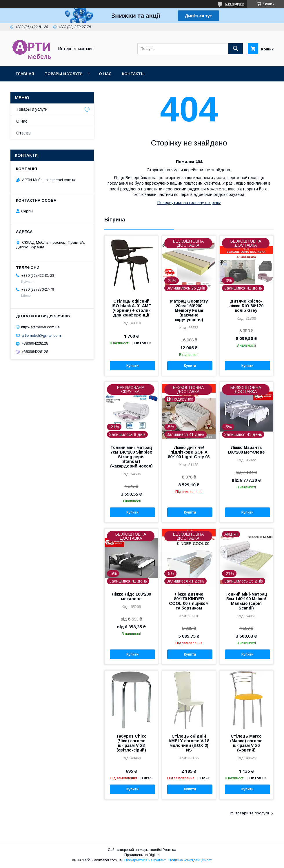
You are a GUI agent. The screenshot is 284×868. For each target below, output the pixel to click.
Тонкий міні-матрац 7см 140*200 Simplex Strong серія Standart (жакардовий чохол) (131, 457)
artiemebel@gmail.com (41, 335)
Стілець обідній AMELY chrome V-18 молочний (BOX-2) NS (189, 743)
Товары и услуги (64, 74)
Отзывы (24, 133)
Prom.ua (169, 850)
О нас (105, 74)
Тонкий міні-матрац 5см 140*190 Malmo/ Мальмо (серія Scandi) (246, 601)
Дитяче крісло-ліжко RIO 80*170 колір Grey (246, 306)
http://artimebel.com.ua (40, 327)
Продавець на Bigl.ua (142, 855)
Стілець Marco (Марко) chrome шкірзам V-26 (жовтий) (246, 743)
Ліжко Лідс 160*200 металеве (131, 596)
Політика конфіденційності (190, 860)
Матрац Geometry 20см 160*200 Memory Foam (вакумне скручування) (189, 310)
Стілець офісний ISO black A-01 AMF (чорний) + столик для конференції (131, 308)
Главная (25, 74)
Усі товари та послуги (249, 813)
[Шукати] (236, 49)
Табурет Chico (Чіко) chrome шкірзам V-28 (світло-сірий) (131, 743)
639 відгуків (235, 4)
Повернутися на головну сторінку (189, 203)
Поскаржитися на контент (145, 860)
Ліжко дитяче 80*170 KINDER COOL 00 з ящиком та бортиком (189, 601)
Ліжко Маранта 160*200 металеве (246, 450)
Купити (132, 366)
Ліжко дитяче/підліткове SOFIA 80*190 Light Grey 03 (189, 452)
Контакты (133, 74)
